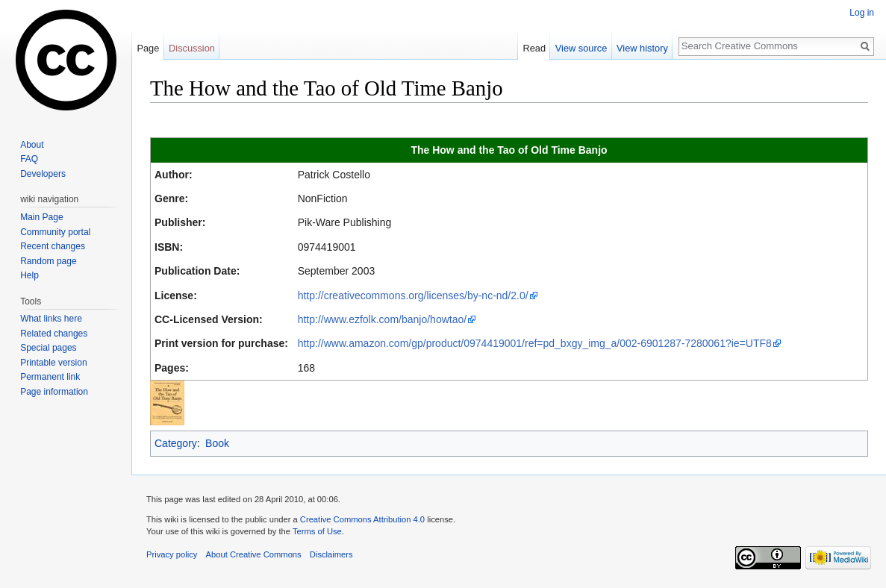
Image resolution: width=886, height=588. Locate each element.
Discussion (192, 48)
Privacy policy (172, 554)
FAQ (29, 159)
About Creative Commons (254, 554)
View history (642, 48)
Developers (43, 174)
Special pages (48, 348)
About (32, 145)
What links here (51, 319)
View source (581, 48)
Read (534, 48)
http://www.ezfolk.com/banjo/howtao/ (382, 319)
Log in (862, 13)
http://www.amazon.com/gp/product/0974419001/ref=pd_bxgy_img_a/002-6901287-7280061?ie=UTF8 (535, 343)
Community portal (55, 232)
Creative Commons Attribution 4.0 (362, 519)
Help (29, 275)
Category (176, 443)
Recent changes (53, 246)
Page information (54, 392)
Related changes (54, 334)
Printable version (53, 363)
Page (148, 48)
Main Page (41, 217)
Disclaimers (331, 554)
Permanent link (50, 377)
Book (217, 443)
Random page (48, 261)
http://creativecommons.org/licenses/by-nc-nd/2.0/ (413, 295)
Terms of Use (317, 531)
